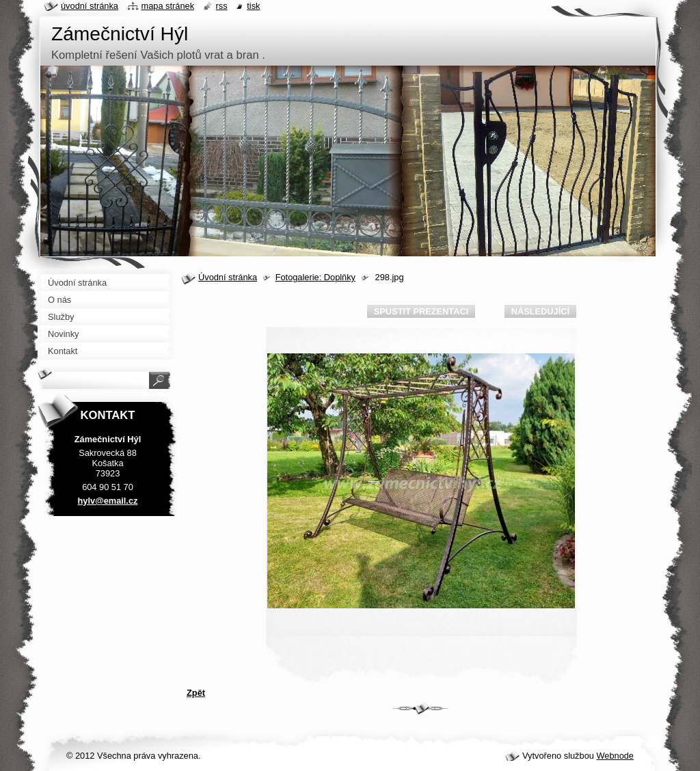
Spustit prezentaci (421, 311)
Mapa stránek (168, 6)
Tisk (253, 6)
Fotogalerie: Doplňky (315, 277)
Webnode (615, 756)
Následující (540, 311)
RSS (222, 6)
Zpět (196, 693)
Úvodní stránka (228, 277)
